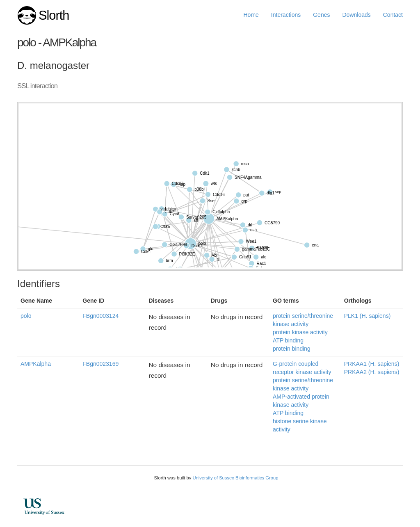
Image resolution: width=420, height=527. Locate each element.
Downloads (356, 15)
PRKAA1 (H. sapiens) (372, 364)
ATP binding (288, 340)
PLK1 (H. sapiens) (367, 316)
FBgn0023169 (100, 364)
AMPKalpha (36, 364)
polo (26, 316)
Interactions (286, 15)
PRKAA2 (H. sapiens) (372, 372)
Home (251, 15)
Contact (393, 15)
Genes (321, 15)
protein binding (292, 349)
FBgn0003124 (100, 316)
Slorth (54, 15)
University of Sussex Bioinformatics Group (235, 478)
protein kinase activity (300, 332)
